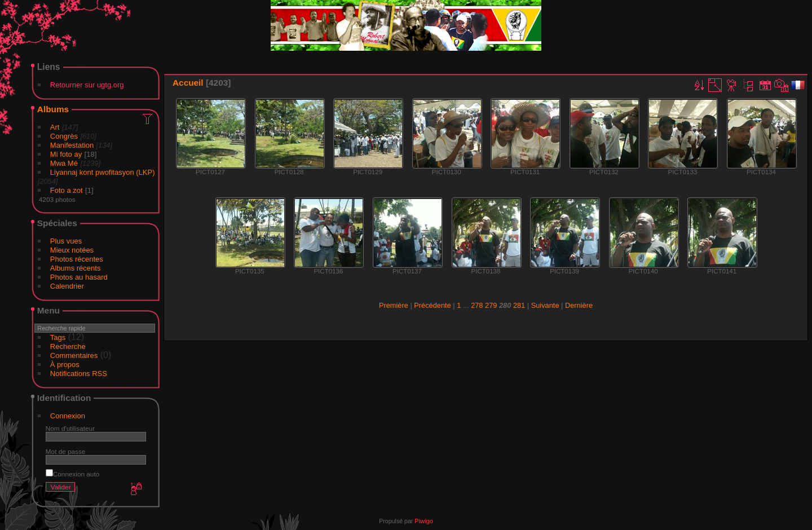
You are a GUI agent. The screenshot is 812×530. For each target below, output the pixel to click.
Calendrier (67, 286)
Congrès (64, 136)
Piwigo (423, 521)
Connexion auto (72, 474)
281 (519, 305)
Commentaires (74, 355)
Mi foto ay (66, 154)
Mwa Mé (64, 163)
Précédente (432, 305)
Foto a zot (67, 190)
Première (394, 305)
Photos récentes (77, 259)
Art (55, 127)
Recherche (68, 346)
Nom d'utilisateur (70, 428)
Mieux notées (72, 250)
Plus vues (66, 241)
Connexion (68, 416)
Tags (58, 337)
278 (477, 305)
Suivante (545, 305)
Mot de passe (66, 451)
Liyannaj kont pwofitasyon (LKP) (103, 172)
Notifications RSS (79, 374)
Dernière (579, 305)
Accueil (188, 83)
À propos (65, 365)
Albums (53, 109)
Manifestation (72, 145)
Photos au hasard (79, 277)
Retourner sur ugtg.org (87, 85)
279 (491, 305)
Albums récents (76, 268)
